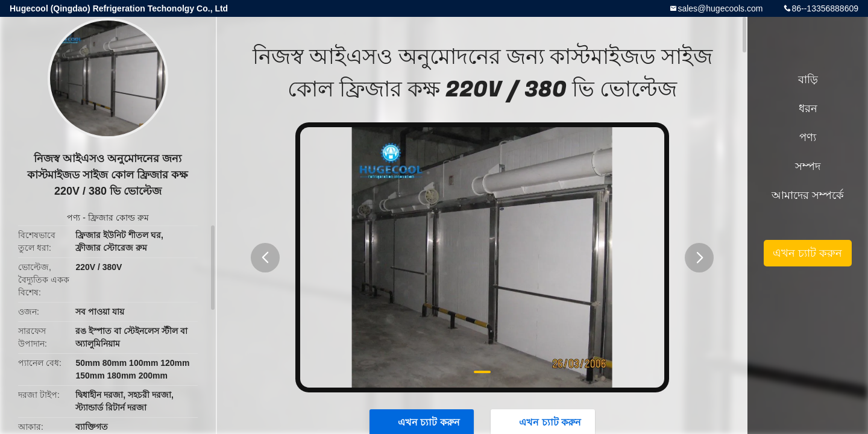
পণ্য (74, 218)
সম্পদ (808, 166)
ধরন (808, 108)
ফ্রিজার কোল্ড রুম (118, 218)
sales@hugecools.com (720, 8)
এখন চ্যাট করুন (807, 253)
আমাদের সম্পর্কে (808, 195)
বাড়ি (808, 80)
